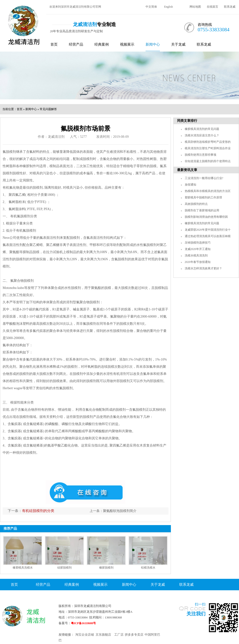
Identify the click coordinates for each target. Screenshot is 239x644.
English (169, 7)
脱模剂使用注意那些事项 (201, 155)
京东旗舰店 (103, 635)
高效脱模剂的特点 (196, 204)
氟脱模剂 (9, 152)
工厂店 (119, 635)
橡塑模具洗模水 (23, 568)
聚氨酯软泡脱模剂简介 (120, 511)
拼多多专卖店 (134, 635)
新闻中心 (153, 44)
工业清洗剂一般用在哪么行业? (204, 178)
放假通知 (190, 185)
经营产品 (76, 44)
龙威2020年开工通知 (198, 249)
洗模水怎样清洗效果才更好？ (203, 268)
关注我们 (196, 614)
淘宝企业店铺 (85, 635)
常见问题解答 (48, 109)
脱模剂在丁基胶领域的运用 (202, 210)
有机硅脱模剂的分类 (38, 511)
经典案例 (102, 44)
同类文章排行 (187, 121)
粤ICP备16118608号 (83, 623)
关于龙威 (178, 44)
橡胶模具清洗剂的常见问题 (202, 129)
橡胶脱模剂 (106, 568)
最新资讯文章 (187, 170)
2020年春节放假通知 (198, 262)
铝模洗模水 (148, 568)
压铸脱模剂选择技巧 (198, 243)
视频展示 (127, 44)
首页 (54, 44)
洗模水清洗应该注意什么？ (202, 135)
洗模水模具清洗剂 (196, 255)
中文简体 (151, 7)
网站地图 (195, 7)
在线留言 (212, 7)
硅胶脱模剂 (65, 568)
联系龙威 (230, 7)
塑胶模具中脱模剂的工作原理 (203, 197)
